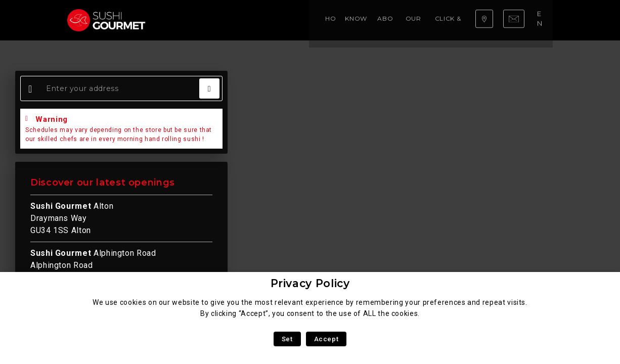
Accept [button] (326, 339)
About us (267, 20)
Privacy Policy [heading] (310, 283)
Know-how (221, 20)
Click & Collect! (368, 20)
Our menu (311, 20)
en (542, 20)
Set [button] (287, 339)
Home (182, 20)
